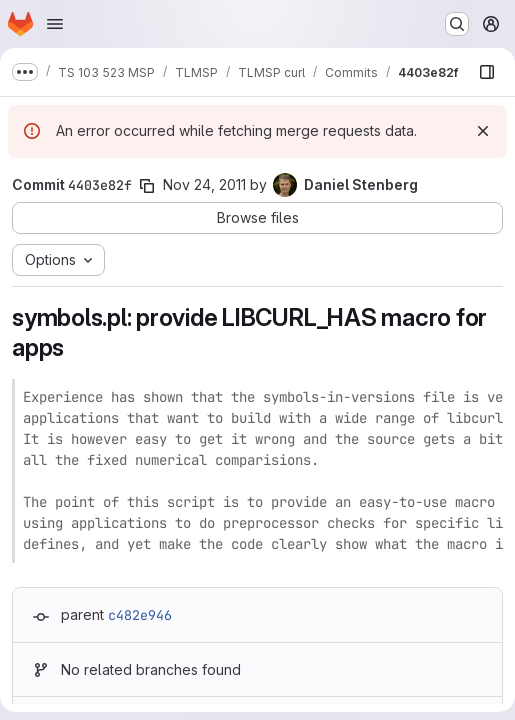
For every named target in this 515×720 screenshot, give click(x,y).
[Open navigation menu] (55, 24)
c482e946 (140, 615)
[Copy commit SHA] (147, 186)
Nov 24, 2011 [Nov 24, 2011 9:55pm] (204, 184)
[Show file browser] (487, 72)
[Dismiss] (483, 131)
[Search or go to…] (457, 24)
